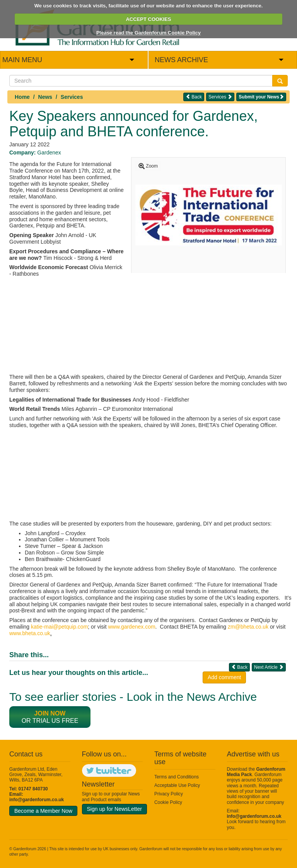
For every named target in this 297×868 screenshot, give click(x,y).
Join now (50, 713)
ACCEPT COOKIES (148, 19)
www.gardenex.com (131, 627)
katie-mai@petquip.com (59, 627)
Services (72, 97)
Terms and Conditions (177, 777)
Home (22, 97)
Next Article (269, 667)
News (45, 97)
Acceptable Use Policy (177, 785)
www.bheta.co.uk (30, 633)
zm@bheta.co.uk (248, 627)
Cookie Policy (168, 802)
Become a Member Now (43, 811)
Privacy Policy (169, 794)
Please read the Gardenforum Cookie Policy (148, 33)
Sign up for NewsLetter (114, 809)
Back (194, 97)
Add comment (224, 677)
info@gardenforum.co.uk (37, 800)
